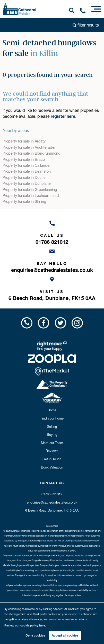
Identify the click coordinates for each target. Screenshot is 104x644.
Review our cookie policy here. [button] (25, 625)
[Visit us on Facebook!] (44, 323)
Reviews (52, 451)
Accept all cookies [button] (65, 635)
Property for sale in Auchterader (29, 147)
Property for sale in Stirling (24, 202)
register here (63, 116)
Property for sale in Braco (24, 160)
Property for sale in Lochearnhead (31, 196)
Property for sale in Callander (27, 165)
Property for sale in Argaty (24, 141)
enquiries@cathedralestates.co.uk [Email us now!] (52, 502)
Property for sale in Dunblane (27, 183)
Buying (52, 434)
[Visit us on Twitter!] (60, 323)
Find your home (52, 418)
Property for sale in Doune (24, 178)
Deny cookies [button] (35, 635)
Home (52, 410)
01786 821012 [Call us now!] (52, 494)
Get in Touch (52, 459)
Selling (52, 426)
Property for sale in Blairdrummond (31, 153)
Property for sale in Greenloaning (30, 190)
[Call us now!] (84, 12)
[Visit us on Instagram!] (77, 323)
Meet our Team (52, 443)
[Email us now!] (52, 259)
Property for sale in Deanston (27, 171)
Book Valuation (52, 467)
